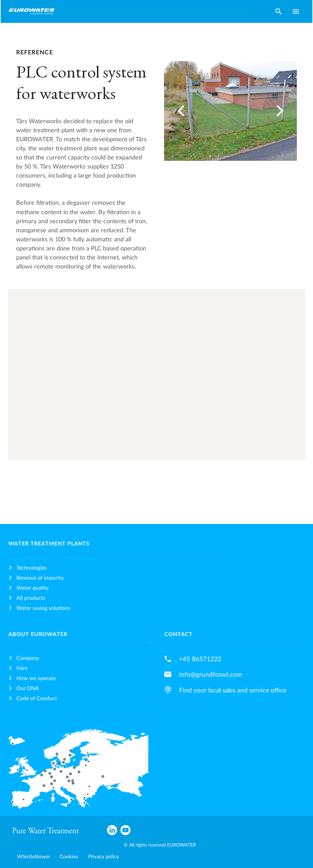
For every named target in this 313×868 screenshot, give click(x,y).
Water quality (33, 588)
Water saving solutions (43, 608)
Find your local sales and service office (233, 690)
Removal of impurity (40, 578)
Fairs (22, 668)
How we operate (36, 678)
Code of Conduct (37, 698)
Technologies (32, 568)
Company (28, 658)
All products (31, 598)
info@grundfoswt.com (211, 675)
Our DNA (28, 688)
